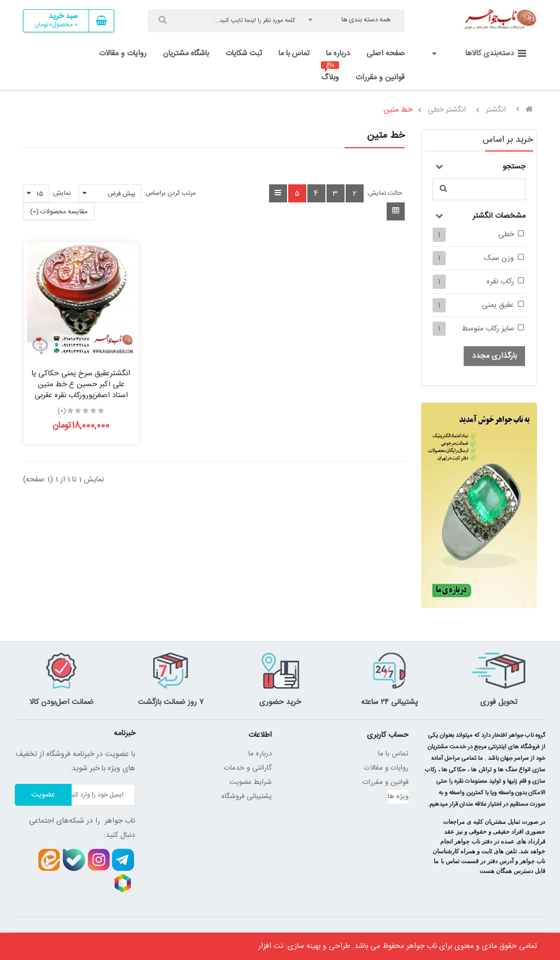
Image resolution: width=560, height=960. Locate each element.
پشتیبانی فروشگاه (247, 796)
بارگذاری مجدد (494, 356)
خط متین (398, 110)
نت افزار (271, 946)
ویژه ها (398, 796)
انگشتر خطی (447, 110)
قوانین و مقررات (386, 782)
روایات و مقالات (386, 768)
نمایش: (61, 193)
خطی (506, 235)
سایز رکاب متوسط (488, 329)
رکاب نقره (500, 282)
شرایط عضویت (250, 782)
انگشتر (496, 110)
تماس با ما (393, 754)
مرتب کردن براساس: (170, 193)
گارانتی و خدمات (248, 768)
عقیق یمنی (498, 305)
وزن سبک (499, 258)
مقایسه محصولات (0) (59, 212)
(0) (62, 411)
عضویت (43, 795)
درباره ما (260, 754)
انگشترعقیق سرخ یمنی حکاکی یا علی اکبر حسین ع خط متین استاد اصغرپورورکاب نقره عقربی (81, 385)
